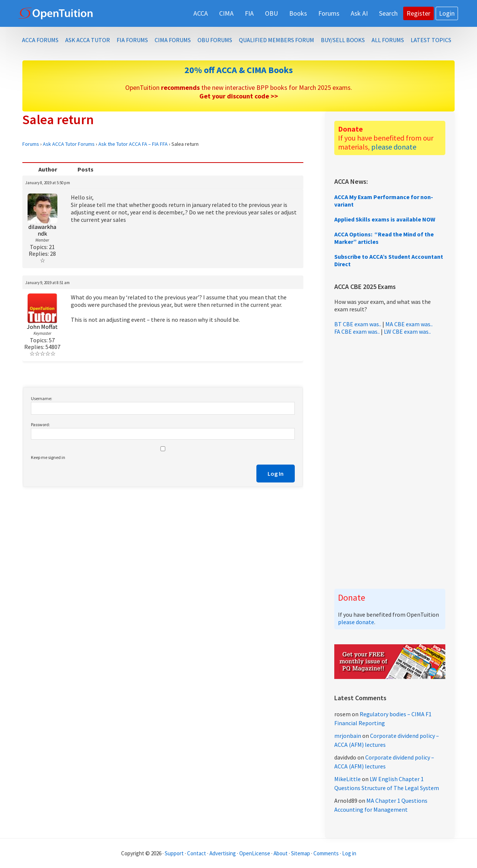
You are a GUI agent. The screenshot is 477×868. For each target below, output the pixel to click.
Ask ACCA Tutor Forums (69, 144)
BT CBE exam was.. (358, 324)
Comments (327, 853)
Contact (197, 853)
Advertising (223, 853)
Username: (42, 398)
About (281, 853)
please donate (394, 147)
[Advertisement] (390, 462)
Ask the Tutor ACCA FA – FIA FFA (133, 144)
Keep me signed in (48, 457)
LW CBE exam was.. (407, 331)
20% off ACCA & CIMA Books (239, 70)
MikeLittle (348, 779)
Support (174, 853)
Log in (349, 853)
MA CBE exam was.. (409, 324)
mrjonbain (348, 736)
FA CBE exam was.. (357, 331)
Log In (276, 474)
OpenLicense (255, 853)
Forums (31, 144)
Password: (40, 424)
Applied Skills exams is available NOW (385, 219)
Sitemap (301, 853)
